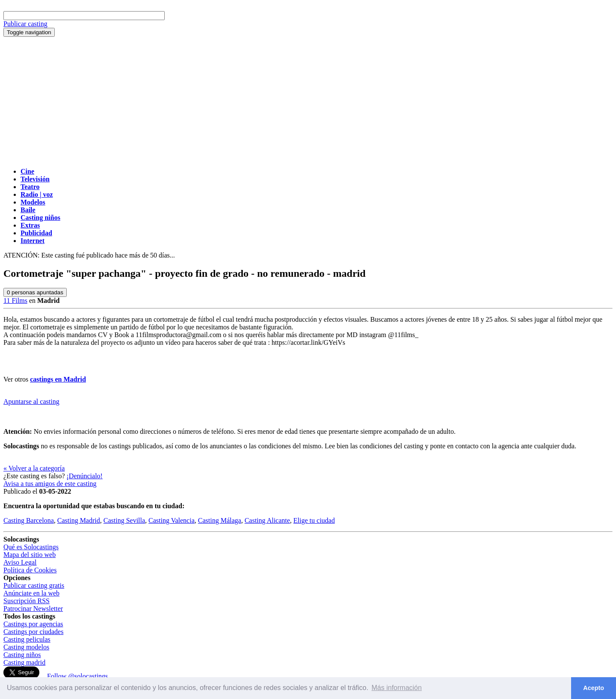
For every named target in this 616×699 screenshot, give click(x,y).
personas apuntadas (35, 292)
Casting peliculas (27, 639)
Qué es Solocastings (31, 547)
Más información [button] (397, 688)
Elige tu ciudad (314, 520)
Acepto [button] (594, 688)
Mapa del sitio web (30, 555)
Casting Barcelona (29, 520)
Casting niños (22, 655)
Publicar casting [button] (25, 24)
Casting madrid (24, 662)
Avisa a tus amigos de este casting (50, 484)
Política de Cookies (30, 570)
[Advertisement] (308, 101)
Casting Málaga (220, 520)
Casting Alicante (267, 520)
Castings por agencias (33, 624)
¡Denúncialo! (85, 476)
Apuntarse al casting (31, 401)
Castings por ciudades (33, 632)
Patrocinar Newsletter (33, 609)
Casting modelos (26, 647)
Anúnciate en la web (31, 593)
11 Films (15, 301)
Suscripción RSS (27, 601)
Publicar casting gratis (34, 585)
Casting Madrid (79, 520)
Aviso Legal (20, 562)
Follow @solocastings (77, 676)
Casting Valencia (172, 520)
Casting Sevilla (124, 520)
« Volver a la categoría (34, 468)
